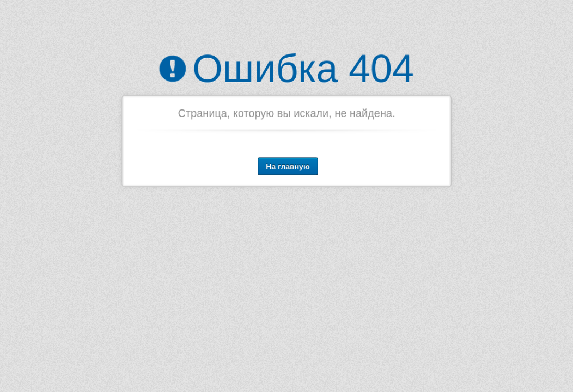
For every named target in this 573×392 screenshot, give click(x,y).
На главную (288, 166)
